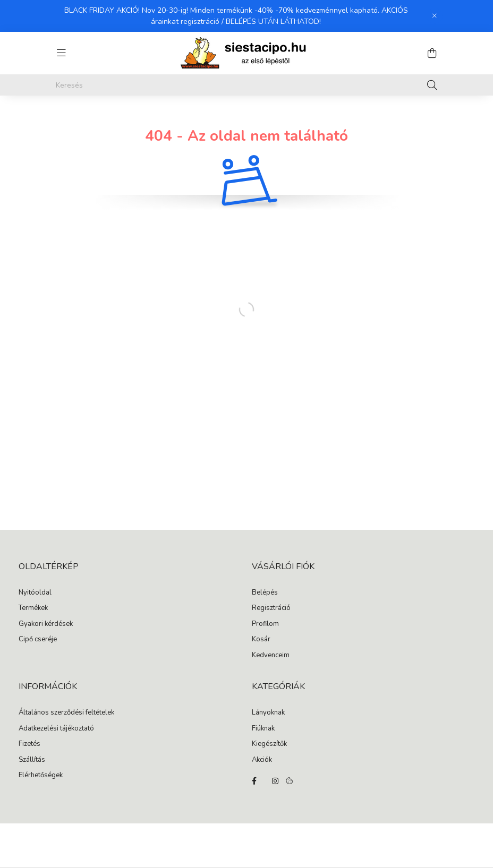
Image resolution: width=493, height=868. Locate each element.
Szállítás (32, 760)
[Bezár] (435, 16)
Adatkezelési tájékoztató (56, 729)
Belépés (265, 593)
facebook (254, 781)
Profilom (265, 624)
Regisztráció (271, 608)
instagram (275, 781)
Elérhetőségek (41, 776)
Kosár (261, 640)
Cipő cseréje (38, 640)
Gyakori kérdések (46, 624)
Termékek (33, 608)
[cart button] (432, 53)
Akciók (262, 760)
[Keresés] (246, 85)
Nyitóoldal (35, 593)
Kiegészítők (269, 744)
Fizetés (29, 744)
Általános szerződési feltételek (66, 713)
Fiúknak (263, 729)
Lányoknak (268, 713)
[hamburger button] (61, 53)
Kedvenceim (271, 656)
